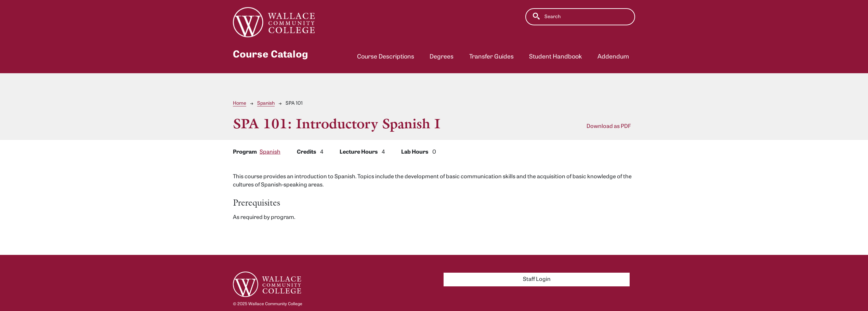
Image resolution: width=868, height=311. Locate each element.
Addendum (613, 57)
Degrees (442, 57)
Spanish (266, 103)
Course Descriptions (386, 57)
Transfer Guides (491, 57)
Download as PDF (609, 127)
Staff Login (537, 280)
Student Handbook (555, 57)
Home (240, 103)
